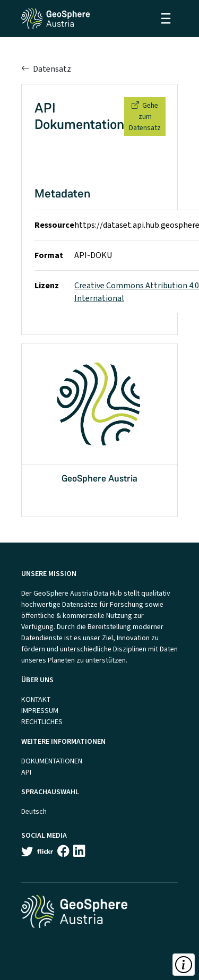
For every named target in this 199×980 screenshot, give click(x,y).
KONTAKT (36, 699)
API (26, 772)
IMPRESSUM (40, 711)
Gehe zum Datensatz (145, 117)
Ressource (54, 225)
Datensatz (46, 69)
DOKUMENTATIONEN (52, 761)
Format (49, 255)
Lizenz (47, 285)
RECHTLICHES (42, 722)
